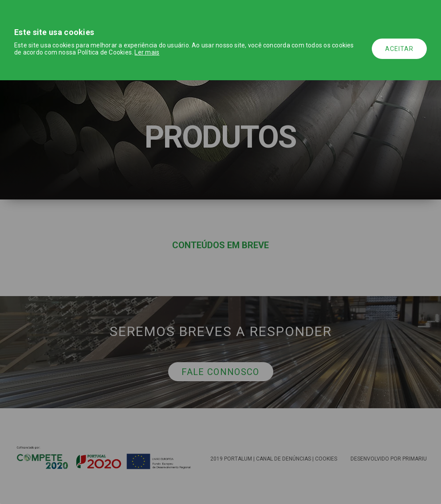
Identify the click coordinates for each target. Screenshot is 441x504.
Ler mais (147, 52)
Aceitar (399, 49)
